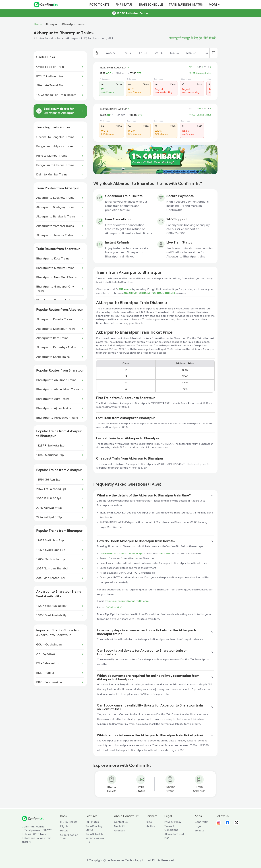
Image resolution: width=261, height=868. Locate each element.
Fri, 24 (143, 53)
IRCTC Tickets (99, 5)
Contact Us (121, 822)
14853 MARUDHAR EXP (115, 109)
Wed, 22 (111, 53)
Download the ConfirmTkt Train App (122, 553)
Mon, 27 (191, 53)
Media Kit (120, 826)
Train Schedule (151, 5)
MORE (215, 5)
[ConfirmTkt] (33, 820)
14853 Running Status (200, 115)
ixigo (149, 822)
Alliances (119, 831)
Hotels (64, 831)
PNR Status (124, 5)
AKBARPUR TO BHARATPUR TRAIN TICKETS (149, 293)
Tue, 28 (208, 53)
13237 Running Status (200, 73)
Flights (64, 826)
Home (38, 24)
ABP (108, 73)
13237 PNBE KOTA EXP (115, 68)
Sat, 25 (159, 53)
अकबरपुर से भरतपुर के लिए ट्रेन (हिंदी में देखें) (193, 38)
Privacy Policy (173, 822)
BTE (139, 73)
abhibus (151, 826)
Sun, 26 (174, 53)
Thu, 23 (127, 53)
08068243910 (114, 607)
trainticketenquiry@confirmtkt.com (127, 601)
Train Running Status (186, 5)
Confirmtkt (202, 822)
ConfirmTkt (165, 553)
